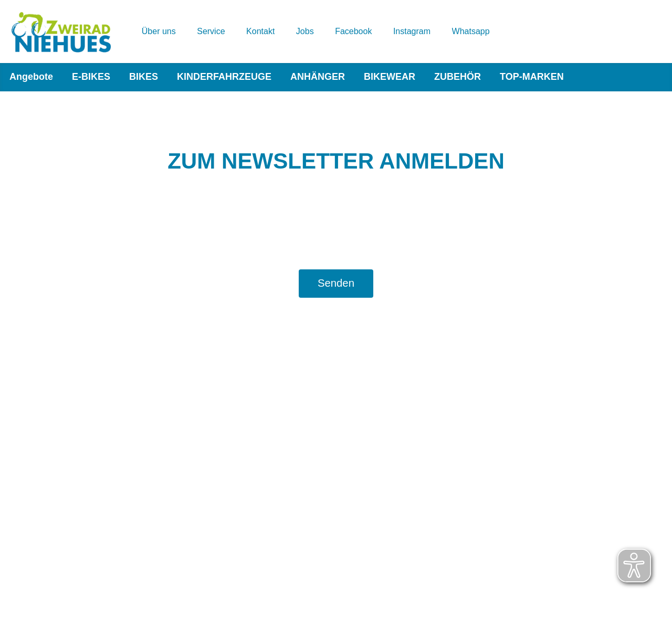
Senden (336, 283)
